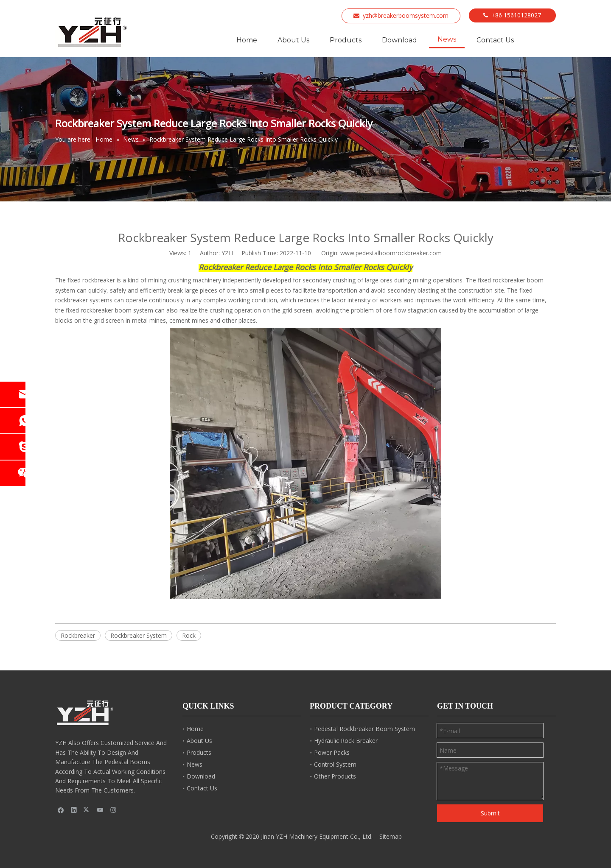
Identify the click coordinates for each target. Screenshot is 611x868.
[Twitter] (87, 810)
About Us (199, 741)
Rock (189, 635)
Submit (490, 813)
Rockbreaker (78, 635)
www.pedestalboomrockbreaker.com (391, 253)
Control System (335, 764)
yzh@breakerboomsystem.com (406, 15)
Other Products (335, 776)
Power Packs (332, 752)
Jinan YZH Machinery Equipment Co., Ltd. (317, 836)
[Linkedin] (74, 810)
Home (195, 729)
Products (199, 752)
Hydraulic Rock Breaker (346, 741)
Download (201, 776)
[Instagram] (114, 810)
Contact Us (202, 788)
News (195, 764)
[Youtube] (100, 810)
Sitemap (391, 836)
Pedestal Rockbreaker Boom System (364, 729)
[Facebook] (61, 810)
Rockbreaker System (139, 635)
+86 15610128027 (516, 15)
